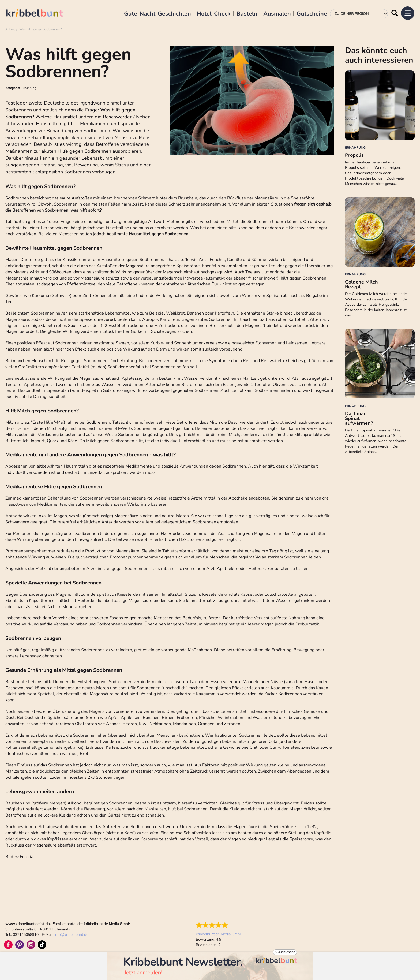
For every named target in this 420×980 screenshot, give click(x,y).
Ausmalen (277, 14)
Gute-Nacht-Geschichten (157, 14)
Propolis (354, 155)
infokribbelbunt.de (71, 935)
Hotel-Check (214, 14)
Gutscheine (312, 14)
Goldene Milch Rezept (361, 284)
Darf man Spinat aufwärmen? (359, 418)
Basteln (247, 14)
